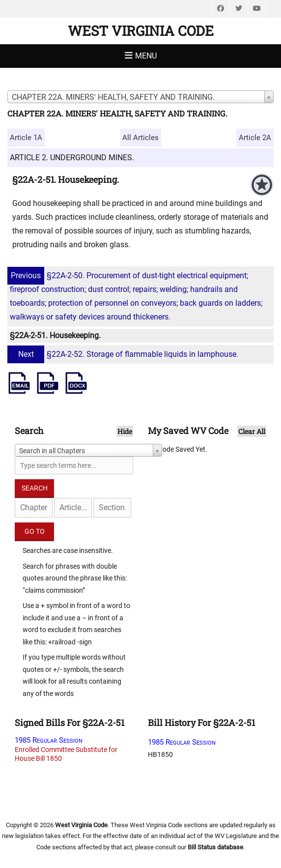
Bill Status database (215, 847)
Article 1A (26, 138)
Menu (146, 56)
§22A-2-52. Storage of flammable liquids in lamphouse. (124, 354)
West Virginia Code (141, 31)
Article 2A (255, 138)
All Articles (140, 138)
